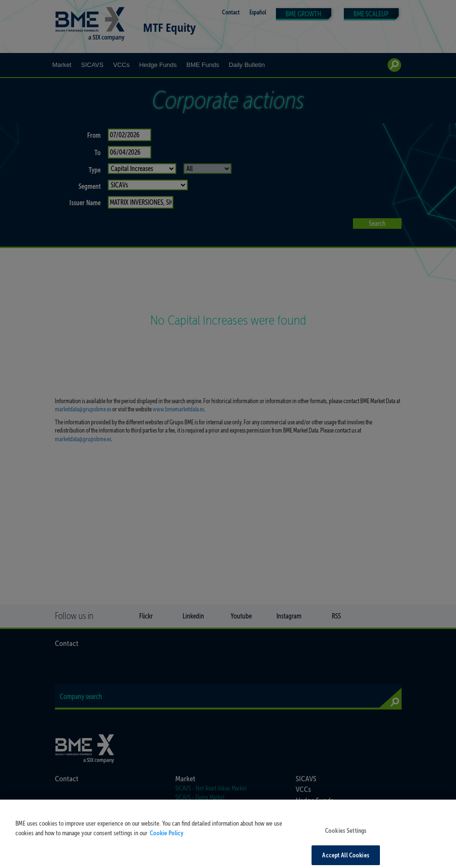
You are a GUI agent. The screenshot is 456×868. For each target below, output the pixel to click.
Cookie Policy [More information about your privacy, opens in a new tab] (167, 838)
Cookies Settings (346, 835)
